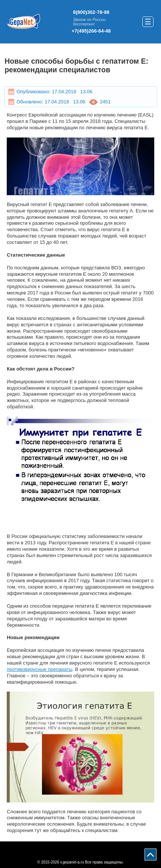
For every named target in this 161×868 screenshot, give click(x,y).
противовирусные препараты (40, 669)
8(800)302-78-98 (91, 12)
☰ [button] (148, 22)
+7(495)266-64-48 (91, 31)
